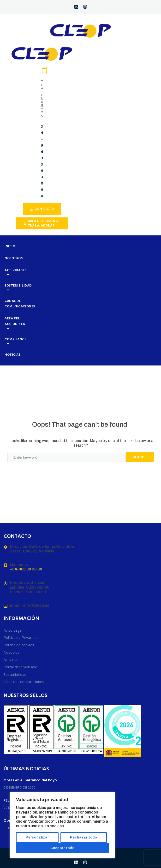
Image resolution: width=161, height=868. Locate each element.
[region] (62, 825)
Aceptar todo (63, 848)
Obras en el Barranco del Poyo (30, 780)
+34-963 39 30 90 (42, 158)
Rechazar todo (84, 837)
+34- (14, 569)
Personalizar (37, 837)
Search (140, 457)
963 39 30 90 (30, 569)
